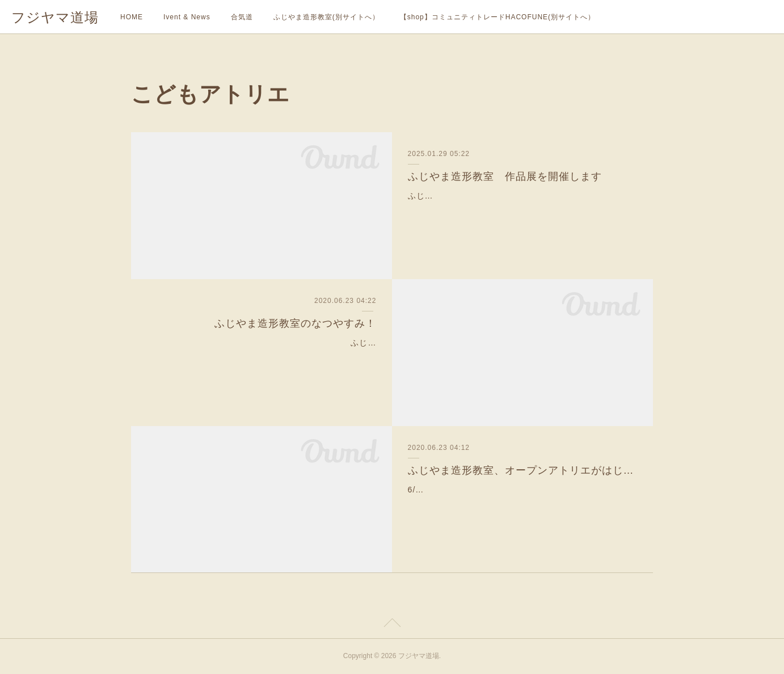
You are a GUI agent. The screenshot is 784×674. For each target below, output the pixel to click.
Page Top (392, 625)
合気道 (242, 17)
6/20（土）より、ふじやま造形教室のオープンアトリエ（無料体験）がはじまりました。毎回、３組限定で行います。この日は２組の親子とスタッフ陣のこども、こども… (519, 504)
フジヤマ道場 (55, 17)
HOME (132, 17)
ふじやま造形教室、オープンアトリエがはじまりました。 (523, 470)
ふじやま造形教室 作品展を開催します (505, 176)
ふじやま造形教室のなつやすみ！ (295, 323)
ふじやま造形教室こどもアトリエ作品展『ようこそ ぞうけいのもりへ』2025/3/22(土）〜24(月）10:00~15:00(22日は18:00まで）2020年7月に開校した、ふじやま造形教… (521, 210)
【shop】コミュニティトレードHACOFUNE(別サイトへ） (498, 17)
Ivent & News (187, 17)
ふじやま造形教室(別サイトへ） (326, 17)
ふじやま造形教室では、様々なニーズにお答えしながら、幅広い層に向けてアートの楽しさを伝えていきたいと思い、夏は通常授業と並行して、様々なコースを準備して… (265, 357)
